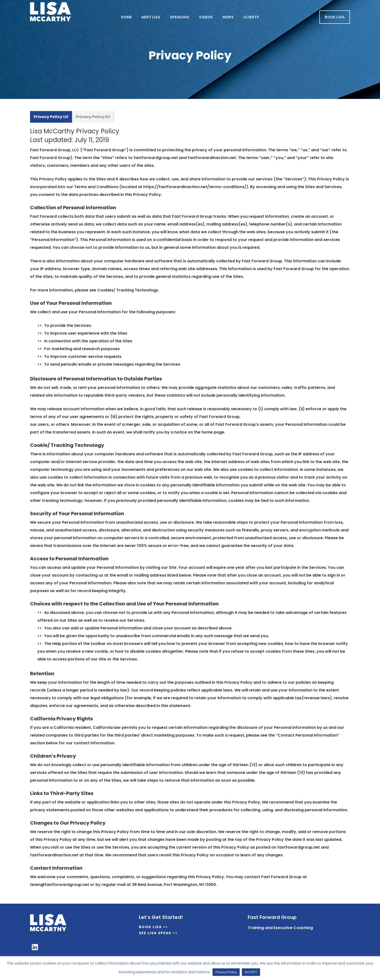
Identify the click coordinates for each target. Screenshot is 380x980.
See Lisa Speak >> (158, 933)
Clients (251, 17)
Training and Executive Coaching (280, 928)
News (228, 17)
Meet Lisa (151, 17)
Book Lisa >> (153, 927)
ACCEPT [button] (251, 972)
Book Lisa (335, 17)
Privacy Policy (226, 972)
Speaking (180, 17)
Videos (206, 17)
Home (126, 17)
